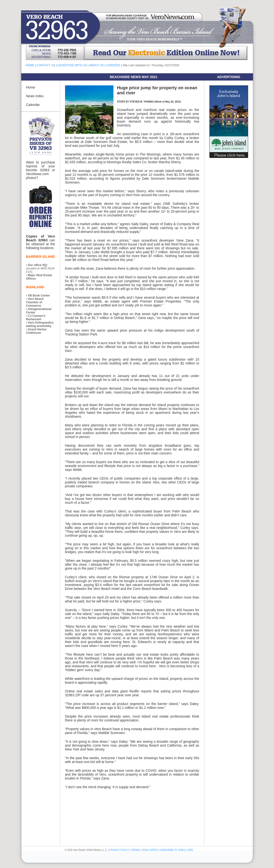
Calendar (33, 105)
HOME (30, 65)
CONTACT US (46, 65)
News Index (35, 96)
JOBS (190, 850)
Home (31, 87)
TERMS (136, 850)
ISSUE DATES (150, 850)
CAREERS (113, 65)
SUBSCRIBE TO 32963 (173, 850)
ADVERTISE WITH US (72, 65)
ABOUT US (96, 65)
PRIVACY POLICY (119, 850)
